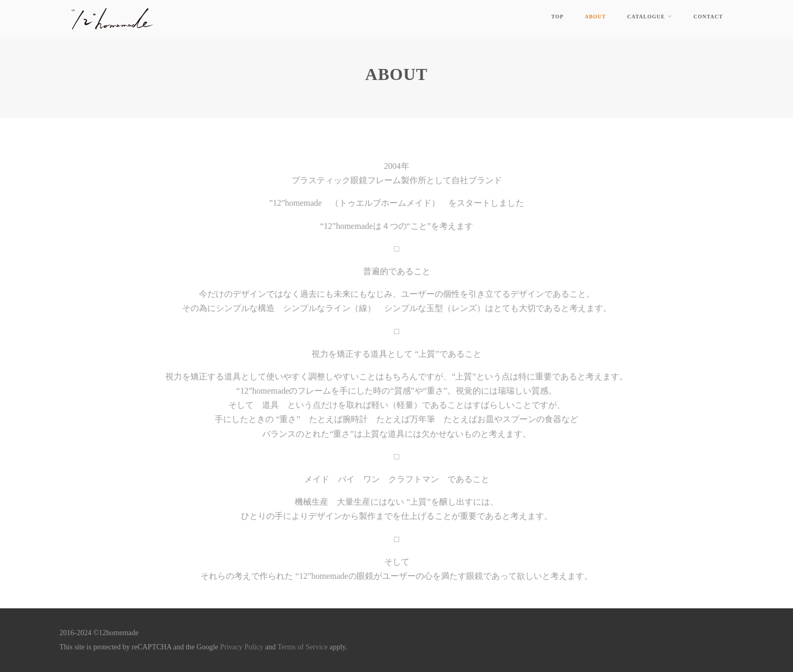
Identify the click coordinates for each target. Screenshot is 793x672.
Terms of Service (303, 647)
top (558, 17)
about (595, 17)
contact (708, 17)
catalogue (650, 16)
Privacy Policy (242, 647)
